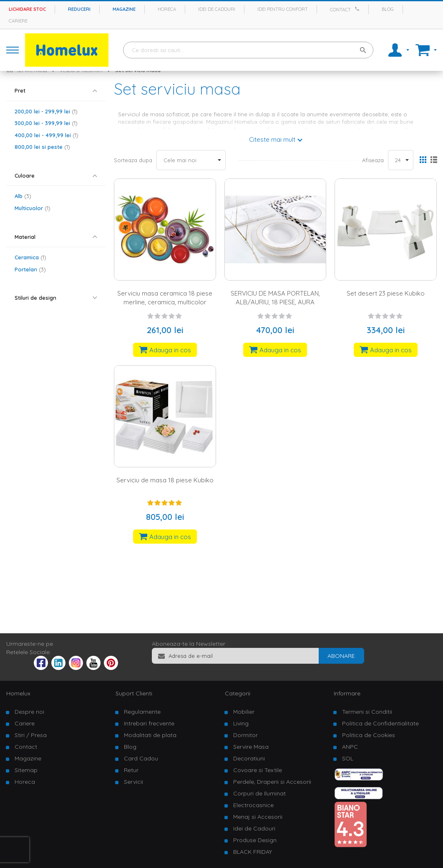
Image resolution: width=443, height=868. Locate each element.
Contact (340, 10)
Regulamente (142, 712)
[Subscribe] (341, 656)
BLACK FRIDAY (253, 852)
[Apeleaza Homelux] (358, 9)
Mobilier (244, 712)
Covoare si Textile (258, 770)
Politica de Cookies (369, 735)
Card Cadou (141, 758)
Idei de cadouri (217, 9)
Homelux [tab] (18, 693)
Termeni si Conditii (367, 712)
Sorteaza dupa (133, 160)
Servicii (133, 782)
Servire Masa (251, 747)
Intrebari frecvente (149, 723)
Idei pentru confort (283, 9)
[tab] (56, 91)
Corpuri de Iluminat (259, 793)
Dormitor (245, 735)
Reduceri (79, 9)
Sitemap (26, 770)
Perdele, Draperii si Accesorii (272, 782)
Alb (23, 196)
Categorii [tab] (238, 693)
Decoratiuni (249, 758)
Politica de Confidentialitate (380, 723)
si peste (42, 147)
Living (241, 723)
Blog (388, 9)
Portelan (30, 269)
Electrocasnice (253, 805)
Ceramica (30, 257)
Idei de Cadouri (254, 828)
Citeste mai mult (272, 139)
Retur (131, 770)
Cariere (18, 21)
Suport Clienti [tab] (134, 693)
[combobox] (248, 50)
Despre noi (29, 712)
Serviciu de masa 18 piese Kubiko (165, 480)
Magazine (124, 9)
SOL (348, 758)
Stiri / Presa (31, 735)
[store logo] (67, 50)
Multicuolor (33, 208)
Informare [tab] (347, 693)
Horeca (167, 9)
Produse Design (255, 840)
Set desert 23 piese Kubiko (386, 293)
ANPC (350, 747)
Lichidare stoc (27, 9)
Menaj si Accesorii (258, 817)
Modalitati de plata (150, 735)
